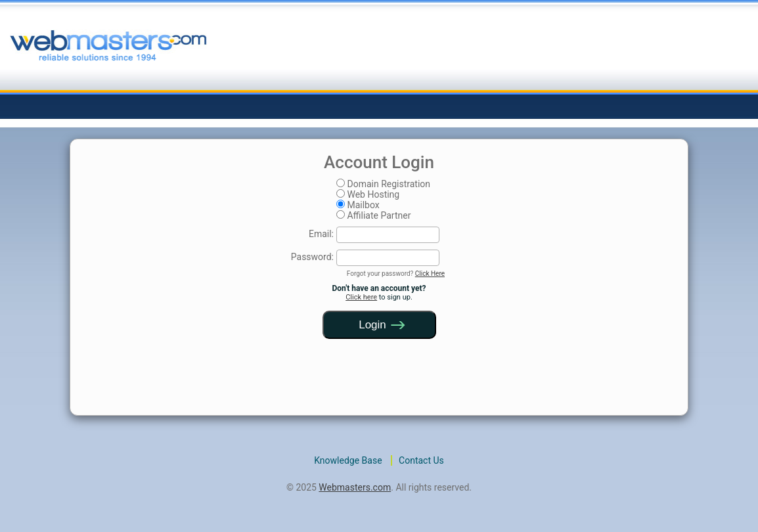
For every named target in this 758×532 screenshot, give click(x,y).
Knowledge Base (348, 460)
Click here (361, 297)
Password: (312, 257)
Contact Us (421, 460)
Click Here (430, 274)
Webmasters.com (355, 487)
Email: (321, 234)
